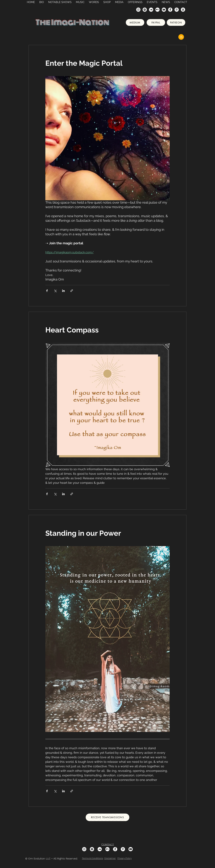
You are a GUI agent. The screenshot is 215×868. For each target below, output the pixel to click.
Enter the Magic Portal (84, 63)
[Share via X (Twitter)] (55, 291)
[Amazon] (183, 10)
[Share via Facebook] (47, 291)
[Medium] (135, 22)
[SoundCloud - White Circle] (151, 10)
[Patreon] (176, 22)
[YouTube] (164, 10)
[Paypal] (156, 22)
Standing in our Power (83, 533)
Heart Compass (72, 330)
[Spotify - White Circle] (145, 10)
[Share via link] (72, 291)
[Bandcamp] (157, 10)
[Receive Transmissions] (107, 817)
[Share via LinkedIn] (63, 291)
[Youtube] (131, 849)
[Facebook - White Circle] (170, 10)
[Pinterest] (177, 10)
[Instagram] (138, 10)
